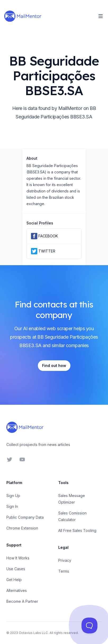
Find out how (54, 365)
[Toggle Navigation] (101, 16)
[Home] (23, 16)
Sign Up (13, 496)
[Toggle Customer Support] (89, 625)
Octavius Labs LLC (33, 633)
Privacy (65, 560)
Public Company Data (25, 517)
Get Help (14, 580)
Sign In (12, 506)
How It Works (18, 558)
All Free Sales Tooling (77, 530)
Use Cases (16, 569)
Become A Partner (22, 601)
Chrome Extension (22, 528)
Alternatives (17, 590)
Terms (64, 571)
